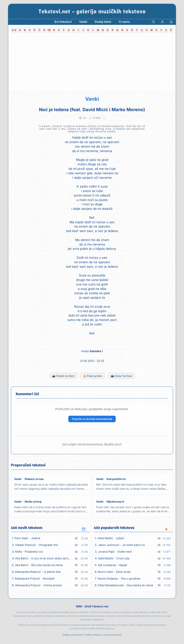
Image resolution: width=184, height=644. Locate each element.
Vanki (92, 99)
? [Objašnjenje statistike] (104, 118)
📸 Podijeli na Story (63, 376)
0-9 (14, 30)
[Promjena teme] (171, 22)
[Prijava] (162, 22)
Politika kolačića (93, 635)
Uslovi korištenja (113, 635)
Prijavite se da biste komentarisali (92, 419)
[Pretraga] (153, 22)
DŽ (49, 30)
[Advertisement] (92, 64)
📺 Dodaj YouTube (121, 376)
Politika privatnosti (72, 635)
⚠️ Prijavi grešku (93, 376)
